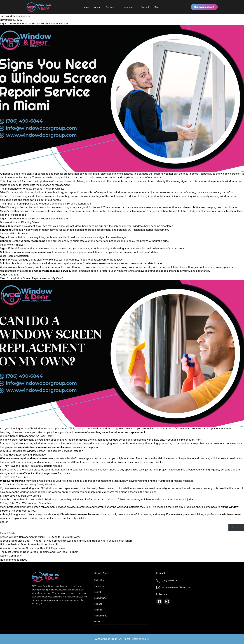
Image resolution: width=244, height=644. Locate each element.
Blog (157, 7)
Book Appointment (204, 7)
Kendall (98, 592)
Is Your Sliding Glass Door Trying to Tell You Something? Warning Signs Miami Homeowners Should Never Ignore (66, 541)
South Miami (100, 598)
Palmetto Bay (100, 616)
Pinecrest (99, 610)
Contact (145, 7)
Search (4, 522)
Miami (97, 622)
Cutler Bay (99, 580)
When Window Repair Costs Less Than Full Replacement (33, 548)
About (97, 7)
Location (129, 7)
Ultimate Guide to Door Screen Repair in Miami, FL (29, 544)
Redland (98, 604)
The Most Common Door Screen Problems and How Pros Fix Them (39, 552)
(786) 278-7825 (167, 581)
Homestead (100, 586)
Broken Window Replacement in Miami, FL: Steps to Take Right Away (40, 537)
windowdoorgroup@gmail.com (174, 587)
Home (86, 7)
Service (112, 7)
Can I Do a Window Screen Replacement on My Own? (31, 278)
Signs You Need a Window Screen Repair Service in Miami (34, 24)
